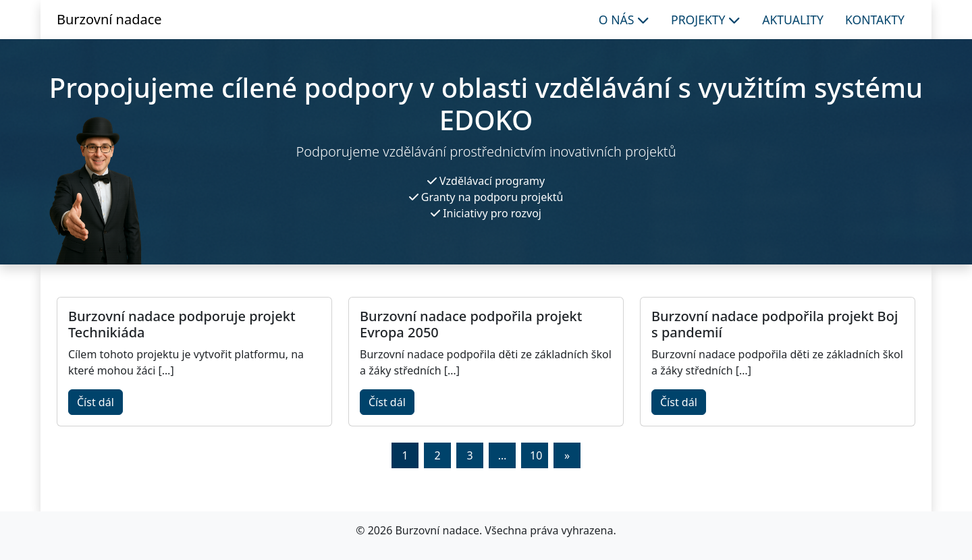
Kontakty (875, 20)
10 (536, 455)
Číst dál (96, 402)
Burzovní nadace (109, 19)
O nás (624, 20)
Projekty (706, 20)
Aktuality (793, 20)
